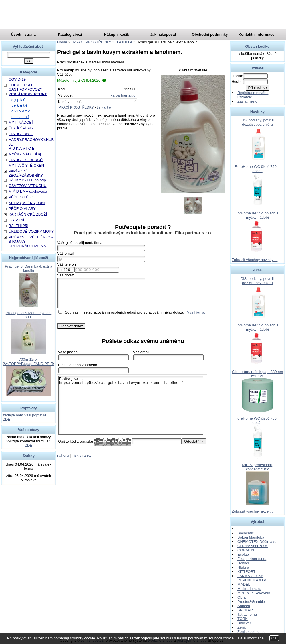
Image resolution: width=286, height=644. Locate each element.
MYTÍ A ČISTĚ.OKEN (26, 165)
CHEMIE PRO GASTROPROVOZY (25, 87)
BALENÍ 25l (18, 226)
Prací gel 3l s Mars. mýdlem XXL (29, 315)
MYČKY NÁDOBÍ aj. (25, 154)
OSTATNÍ (16, 220)
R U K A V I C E (21, 148)
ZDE (29, 445)
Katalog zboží (70, 34)
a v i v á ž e (21, 111)
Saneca (244, 606)
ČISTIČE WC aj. (22, 134)
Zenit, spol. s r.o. (251, 632)
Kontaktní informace (257, 34)
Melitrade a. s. (249, 589)
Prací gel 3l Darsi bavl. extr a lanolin (29, 268)
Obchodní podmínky (210, 34)
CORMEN (246, 550)
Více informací (197, 313)
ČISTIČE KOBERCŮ (26, 160)
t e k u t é (104, 107)
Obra (242, 597)
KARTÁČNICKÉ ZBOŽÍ (28, 214)
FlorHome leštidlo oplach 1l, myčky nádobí (257, 215)
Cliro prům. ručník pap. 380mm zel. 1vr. (257, 374)
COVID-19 (17, 79)
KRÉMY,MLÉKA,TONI (27, 203)
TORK (243, 619)
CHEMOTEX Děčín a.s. (257, 542)
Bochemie (246, 533)
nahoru (63, 455)
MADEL (244, 584)
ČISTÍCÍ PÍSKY (21, 128)
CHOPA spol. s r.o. (253, 546)
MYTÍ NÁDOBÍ (21, 122)
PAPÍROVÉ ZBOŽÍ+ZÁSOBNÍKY (26, 173)
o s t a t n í (20, 117)
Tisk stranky (82, 455)
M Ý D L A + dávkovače (28, 191)
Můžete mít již (82, 80)
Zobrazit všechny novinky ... (255, 260)
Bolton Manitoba (251, 537)
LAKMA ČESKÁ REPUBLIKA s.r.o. (252, 578)
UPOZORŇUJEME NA (27, 246)
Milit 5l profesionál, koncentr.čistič (257, 467)
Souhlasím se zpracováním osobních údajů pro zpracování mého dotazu (125, 312)
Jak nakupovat (163, 34)
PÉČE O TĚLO (21, 197)
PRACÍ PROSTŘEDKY (76, 107)
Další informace (251, 638)
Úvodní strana (23, 34)
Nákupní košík (116, 34)
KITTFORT (246, 572)
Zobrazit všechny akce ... (252, 511)
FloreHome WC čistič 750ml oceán (257, 169)
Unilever (244, 623)
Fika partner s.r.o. (122, 95)
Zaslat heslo (247, 101)
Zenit (242, 627)
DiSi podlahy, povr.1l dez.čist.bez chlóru (257, 122)
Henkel (243, 563)
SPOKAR (245, 610)
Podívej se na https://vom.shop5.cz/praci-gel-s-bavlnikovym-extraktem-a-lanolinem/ (131, 405)
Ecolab (243, 554)
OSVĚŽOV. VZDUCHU (27, 186)
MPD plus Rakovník (254, 593)
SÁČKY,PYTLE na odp (27, 180)
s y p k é (18, 100)
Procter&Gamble (251, 602)
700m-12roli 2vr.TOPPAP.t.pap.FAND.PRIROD (31, 362)
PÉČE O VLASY (22, 209)
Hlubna (243, 567)
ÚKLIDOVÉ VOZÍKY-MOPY (31, 231)
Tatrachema (247, 614)
